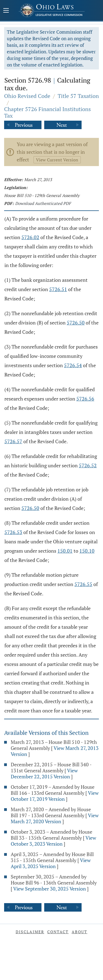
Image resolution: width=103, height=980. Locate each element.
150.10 (87, 551)
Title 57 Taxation (78, 96)
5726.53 (13, 532)
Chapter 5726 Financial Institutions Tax (48, 112)
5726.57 (13, 441)
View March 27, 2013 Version (55, 751)
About (80, 932)
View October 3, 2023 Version (53, 841)
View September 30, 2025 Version (50, 889)
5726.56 (85, 399)
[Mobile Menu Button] (6, 11)
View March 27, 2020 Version (55, 818)
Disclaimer (30, 932)
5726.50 (76, 323)
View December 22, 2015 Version (44, 773)
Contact (58, 932)
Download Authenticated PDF (43, 203)
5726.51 (58, 289)
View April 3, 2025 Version (51, 863)
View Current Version (57, 160)
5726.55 (83, 584)
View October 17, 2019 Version (55, 796)
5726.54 (73, 365)
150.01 (65, 551)
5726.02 (30, 237)
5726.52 (88, 465)
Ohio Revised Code (27, 96)
